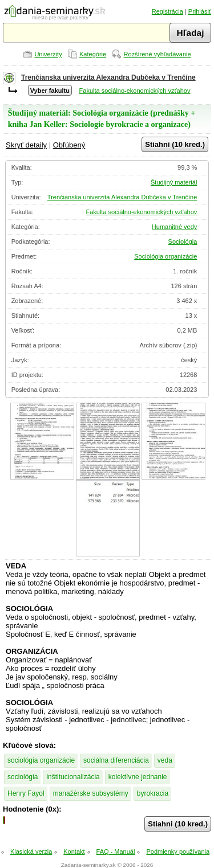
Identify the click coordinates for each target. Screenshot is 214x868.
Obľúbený (69, 145)
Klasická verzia (31, 851)
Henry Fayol (26, 793)
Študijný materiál (174, 182)
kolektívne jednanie (138, 777)
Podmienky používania (178, 851)
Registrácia (167, 11)
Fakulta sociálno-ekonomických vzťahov (135, 91)
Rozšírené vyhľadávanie (157, 54)
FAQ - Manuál (116, 851)
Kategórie (93, 54)
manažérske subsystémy (91, 793)
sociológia (23, 777)
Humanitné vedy (175, 227)
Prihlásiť (200, 11)
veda (165, 760)
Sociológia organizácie (165, 256)
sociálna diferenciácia (116, 760)
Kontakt (74, 851)
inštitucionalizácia (73, 777)
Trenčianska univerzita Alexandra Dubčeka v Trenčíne (108, 77)
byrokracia (153, 793)
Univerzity (48, 54)
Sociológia (183, 241)
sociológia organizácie (41, 760)
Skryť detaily (26, 145)
